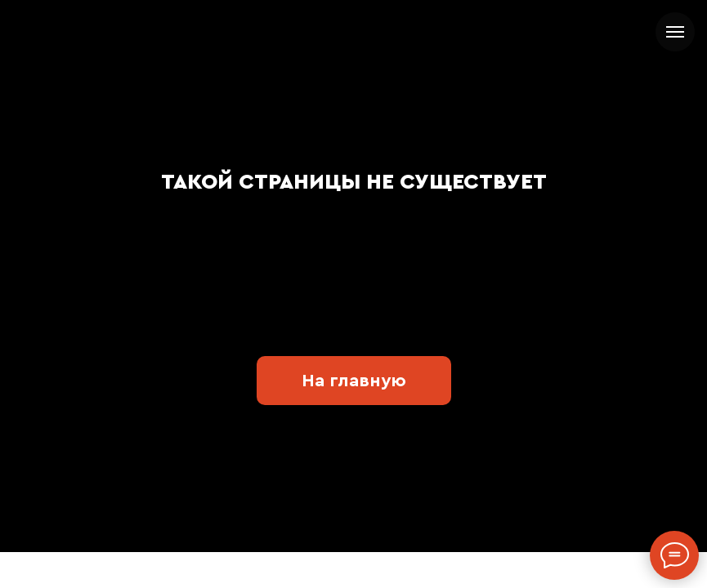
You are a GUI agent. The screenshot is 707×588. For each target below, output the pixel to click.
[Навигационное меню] (675, 32)
